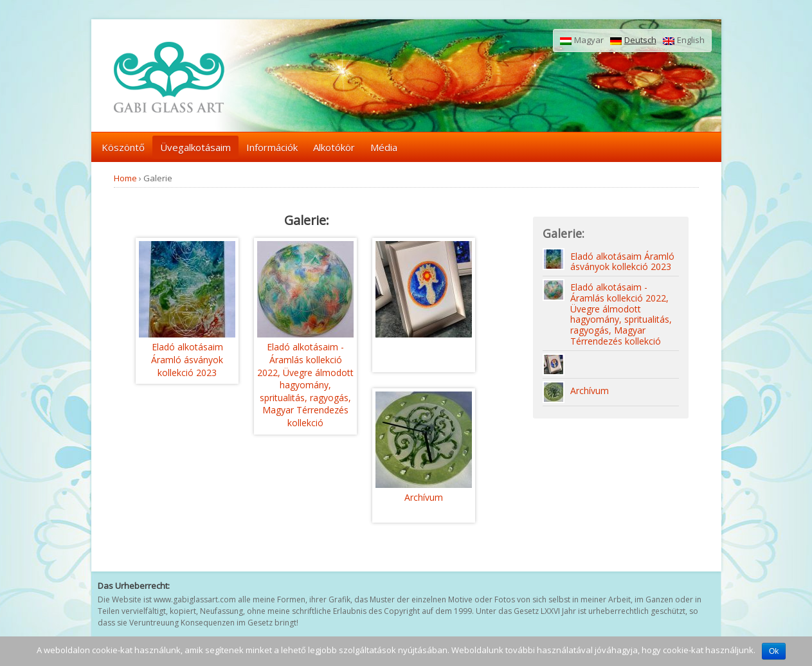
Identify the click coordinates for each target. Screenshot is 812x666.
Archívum (424, 497)
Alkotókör (334, 147)
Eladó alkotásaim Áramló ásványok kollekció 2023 (187, 359)
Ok (774, 651)
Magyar (582, 40)
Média (384, 147)
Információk (272, 147)
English (684, 40)
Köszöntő (123, 147)
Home (125, 178)
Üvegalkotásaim (195, 147)
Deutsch (633, 40)
